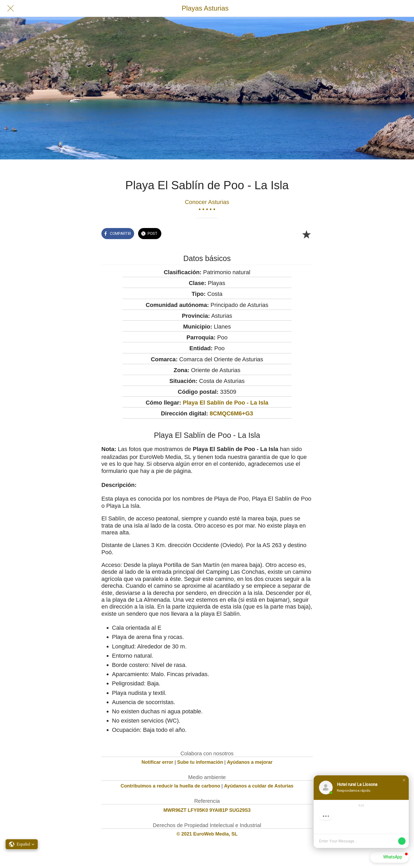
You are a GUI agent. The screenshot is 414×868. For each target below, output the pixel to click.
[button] (404, 780)
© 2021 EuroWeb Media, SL (207, 834)
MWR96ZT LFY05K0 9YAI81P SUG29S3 (207, 810)
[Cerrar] (11, 8)
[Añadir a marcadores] (306, 234)
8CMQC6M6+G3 (231, 413)
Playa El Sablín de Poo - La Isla (225, 403)
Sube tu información (200, 762)
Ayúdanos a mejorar (250, 762)
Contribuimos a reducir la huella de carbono (170, 786)
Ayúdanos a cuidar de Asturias (259, 786)
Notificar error (157, 762)
